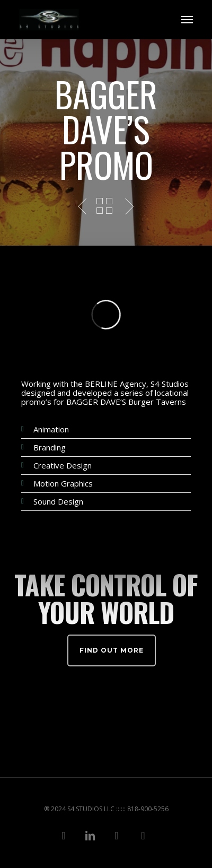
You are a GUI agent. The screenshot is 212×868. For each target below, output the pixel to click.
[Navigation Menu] (187, 20)
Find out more (112, 650)
